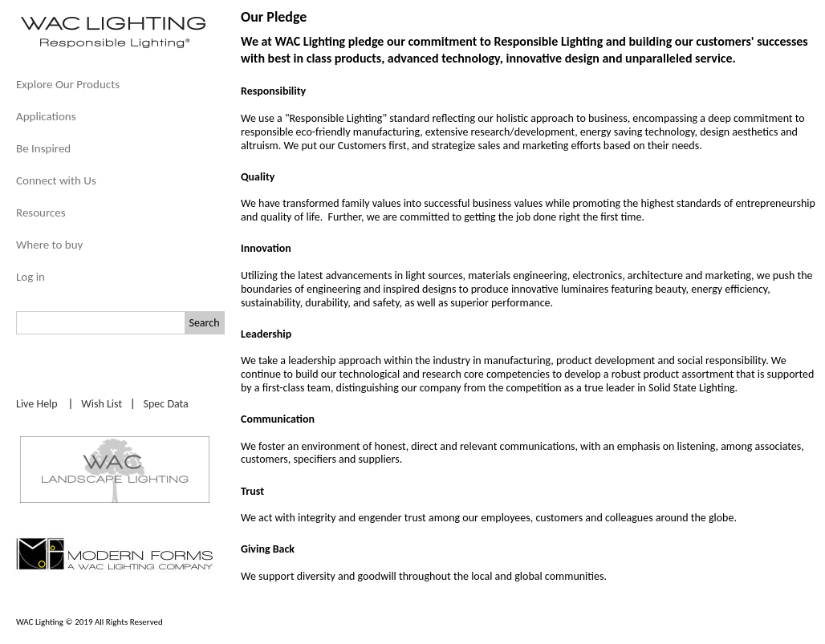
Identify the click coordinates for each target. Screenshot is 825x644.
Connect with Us (56, 180)
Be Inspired (43, 148)
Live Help (37, 404)
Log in (30, 277)
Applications (46, 116)
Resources (41, 213)
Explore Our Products (68, 84)
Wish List (102, 404)
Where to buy (49, 245)
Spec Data (166, 404)
